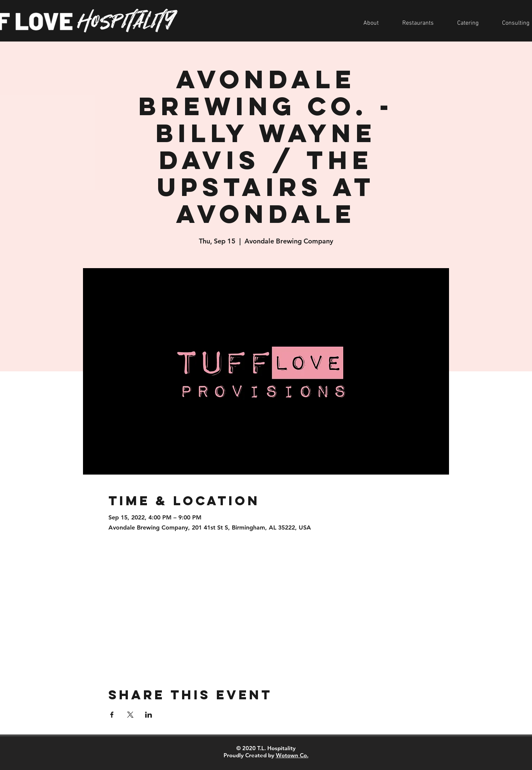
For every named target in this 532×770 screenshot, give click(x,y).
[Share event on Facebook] (112, 715)
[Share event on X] (130, 715)
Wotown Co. (292, 755)
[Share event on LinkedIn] (149, 715)
